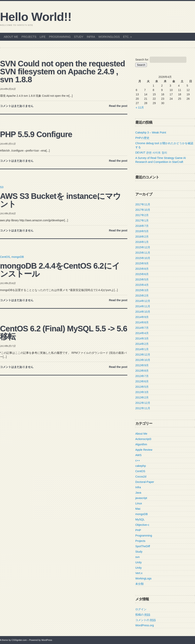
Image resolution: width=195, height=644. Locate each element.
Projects (29, 37)
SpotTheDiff (143, 546)
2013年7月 (142, 376)
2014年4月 (142, 333)
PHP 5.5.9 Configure (36, 134)
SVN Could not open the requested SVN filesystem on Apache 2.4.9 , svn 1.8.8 (62, 72)
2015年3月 (142, 290)
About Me (11, 37)
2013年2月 (142, 397)
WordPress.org (145, 625)
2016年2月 (142, 237)
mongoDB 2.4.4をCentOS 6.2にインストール (60, 270)
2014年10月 (143, 312)
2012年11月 (143, 408)
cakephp (141, 466)
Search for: (142, 60)
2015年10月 (143, 258)
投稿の (143, 615)
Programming (60, 37)
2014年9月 (142, 317)
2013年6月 (142, 381)
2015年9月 (142, 263)
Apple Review (144, 450)
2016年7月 (142, 226)
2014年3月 (142, 338)
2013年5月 (142, 387)
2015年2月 (142, 296)
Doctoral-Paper (145, 482)
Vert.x (139, 573)
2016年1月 (142, 242)
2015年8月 (142, 269)
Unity (138, 562)
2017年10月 (143, 210)
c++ (138, 460)
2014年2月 (142, 344)
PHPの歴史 (142, 138)
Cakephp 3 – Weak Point (151, 132)
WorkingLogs (109, 37)
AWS (138, 455)
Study (79, 37)
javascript (141, 498)
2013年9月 (142, 365)
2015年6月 (142, 274)
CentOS (5, 257)
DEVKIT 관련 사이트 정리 (151, 153)
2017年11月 (143, 204)
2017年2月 (142, 215)
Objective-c (142, 525)
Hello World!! (36, 17)
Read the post (118, 106)
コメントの (146, 620)
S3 (2, 187)
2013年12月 (143, 355)
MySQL (140, 519)
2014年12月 (143, 301)
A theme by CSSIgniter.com (13, 640)
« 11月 (140, 107)
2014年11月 (143, 306)
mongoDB (18, 257)
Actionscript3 (143, 439)
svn (137, 557)
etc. (128, 37)
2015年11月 (143, 253)
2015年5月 (142, 279)
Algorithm (141, 444)
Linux (139, 503)
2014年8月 (142, 322)
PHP (138, 530)
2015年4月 (142, 285)
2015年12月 (143, 247)
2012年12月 (143, 403)
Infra (91, 37)
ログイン (141, 609)
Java (138, 493)
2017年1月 (142, 220)
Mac (138, 509)
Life (43, 37)
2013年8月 (142, 371)
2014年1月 (142, 349)
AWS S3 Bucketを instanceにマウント (60, 200)
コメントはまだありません (17, 106)
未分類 (139, 584)
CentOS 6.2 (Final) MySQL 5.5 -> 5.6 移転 (64, 333)
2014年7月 (142, 328)
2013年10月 (143, 360)
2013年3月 (142, 392)
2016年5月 (142, 231)
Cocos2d (141, 477)
